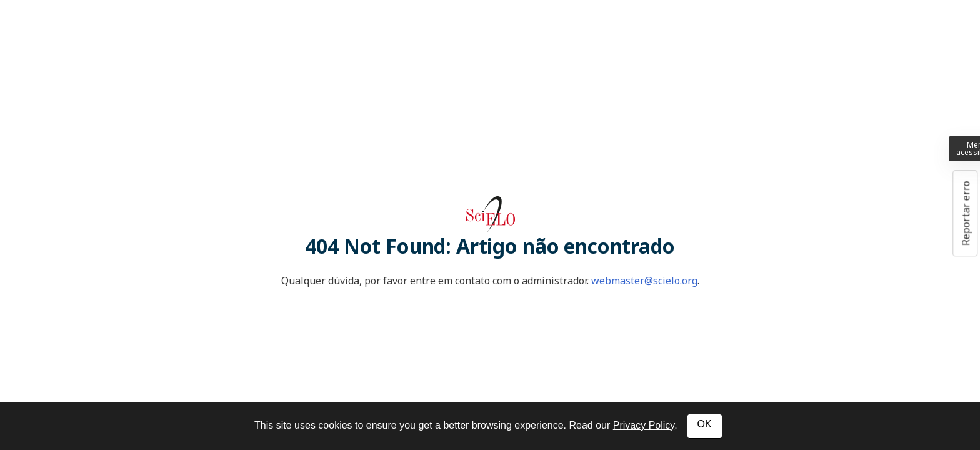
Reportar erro (966, 213)
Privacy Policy (644, 425)
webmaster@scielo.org (644, 281)
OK (705, 424)
